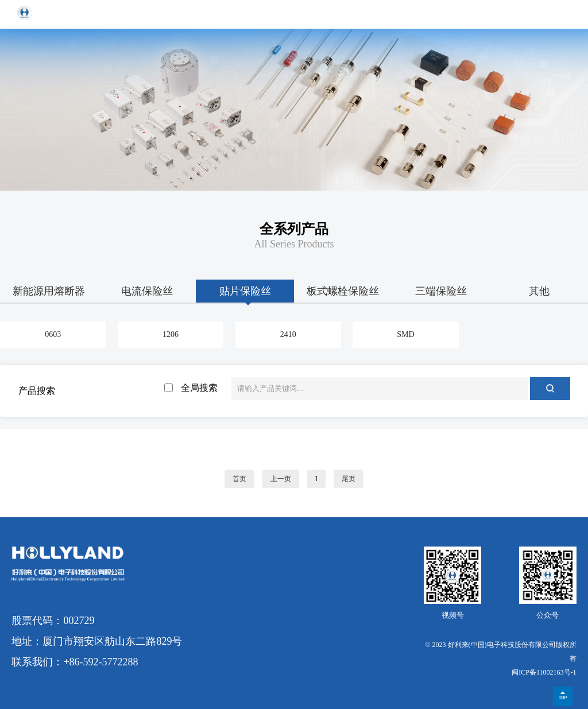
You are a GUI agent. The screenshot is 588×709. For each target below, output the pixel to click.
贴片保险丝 (245, 291)
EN (537, 14)
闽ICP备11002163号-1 (544, 672)
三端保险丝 (441, 291)
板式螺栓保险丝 (343, 291)
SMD (405, 334)
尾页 (349, 479)
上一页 (281, 479)
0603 (53, 334)
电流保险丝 (147, 291)
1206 (171, 334)
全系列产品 (294, 229)
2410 (288, 334)
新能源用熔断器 (49, 291)
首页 (239, 479)
